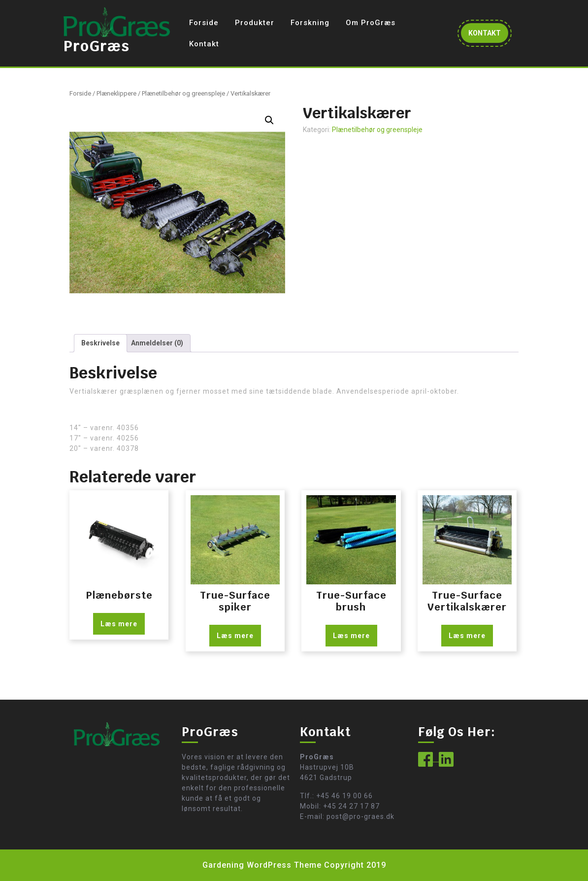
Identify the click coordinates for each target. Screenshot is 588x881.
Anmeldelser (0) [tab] (157, 343)
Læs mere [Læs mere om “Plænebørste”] (119, 624)
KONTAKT (488, 35)
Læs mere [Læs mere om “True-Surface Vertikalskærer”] (467, 636)
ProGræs (97, 46)
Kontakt (204, 44)
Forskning (310, 23)
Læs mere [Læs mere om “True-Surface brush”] (351, 636)
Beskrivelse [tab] (100, 343)
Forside (204, 23)
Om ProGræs (371, 23)
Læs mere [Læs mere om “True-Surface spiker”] (235, 636)
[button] (269, 120)
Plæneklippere (116, 93)
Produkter (255, 23)
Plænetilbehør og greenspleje (183, 93)
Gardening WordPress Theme (262, 865)
